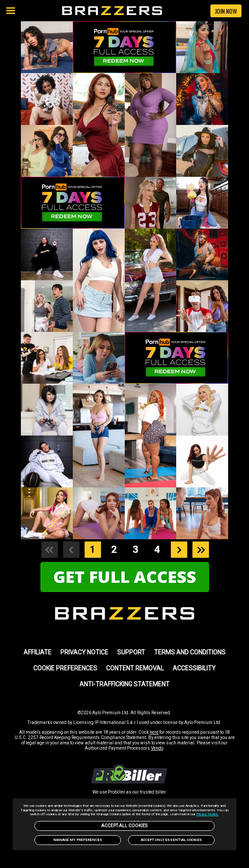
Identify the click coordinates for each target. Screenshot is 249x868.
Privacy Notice (207, 814)
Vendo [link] (157, 748)
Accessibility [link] (194, 668)
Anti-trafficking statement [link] (124, 684)
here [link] (154, 732)
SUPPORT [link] (131, 652)
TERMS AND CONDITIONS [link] (190, 652)
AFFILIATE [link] (38, 652)
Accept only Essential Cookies (171, 840)
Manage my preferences (78, 840)
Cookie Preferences (65, 668)
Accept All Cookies (124, 826)
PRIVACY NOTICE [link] (84, 652)
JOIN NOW (226, 11)
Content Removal (135, 668)
